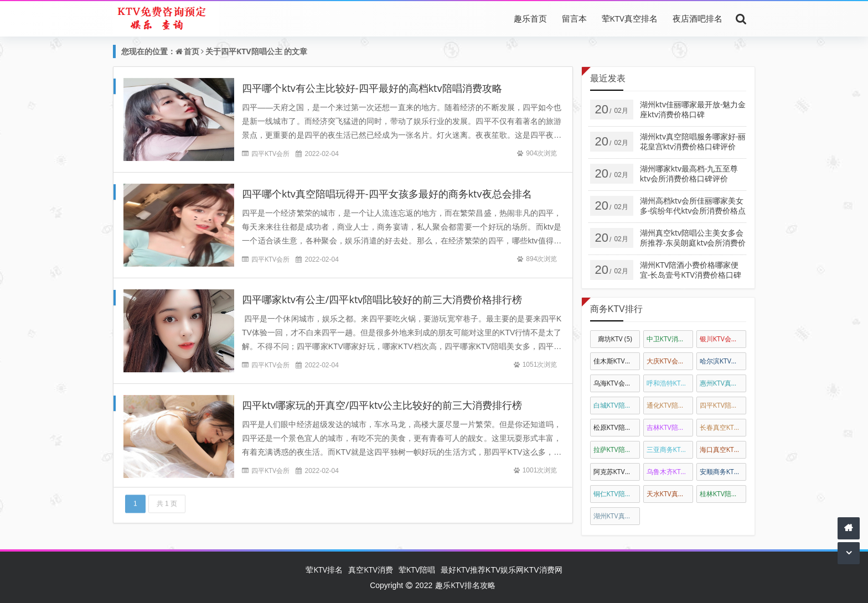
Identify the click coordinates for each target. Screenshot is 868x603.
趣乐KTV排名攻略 (465, 585)
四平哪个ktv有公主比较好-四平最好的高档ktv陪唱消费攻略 (372, 88)
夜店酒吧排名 (697, 18)
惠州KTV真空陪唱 (723, 383)
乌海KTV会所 (617, 383)
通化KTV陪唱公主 (670, 405)
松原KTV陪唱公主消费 (617, 427)
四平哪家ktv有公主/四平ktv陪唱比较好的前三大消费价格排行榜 (382, 299)
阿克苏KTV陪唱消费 (617, 472)
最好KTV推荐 (463, 570)
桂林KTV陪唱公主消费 (723, 494)
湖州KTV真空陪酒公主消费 (617, 516)
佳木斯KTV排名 (617, 361)
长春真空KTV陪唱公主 (723, 427)
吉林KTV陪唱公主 (670, 427)
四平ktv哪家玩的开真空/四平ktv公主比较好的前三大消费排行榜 (382, 405)
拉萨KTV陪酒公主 (617, 449)
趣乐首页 (530, 18)
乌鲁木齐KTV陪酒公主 (670, 472)
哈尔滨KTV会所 (723, 361)
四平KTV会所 (270, 154)
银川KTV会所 (723, 339)
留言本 (574, 18)
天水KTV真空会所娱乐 (670, 494)
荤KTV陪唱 (417, 570)
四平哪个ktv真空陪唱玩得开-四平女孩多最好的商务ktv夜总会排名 (387, 194)
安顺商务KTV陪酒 (723, 472)
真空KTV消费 (371, 570)
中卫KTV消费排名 (670, 339)
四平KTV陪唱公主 (252, 51)
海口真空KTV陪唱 (723, 449)
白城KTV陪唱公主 (617, 405)
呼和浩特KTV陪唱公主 (670, 383)
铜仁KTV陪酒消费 (617, 494)
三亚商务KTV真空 (670, 449)
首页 (192, 51)
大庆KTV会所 (670, 361)
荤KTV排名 (324, 570)
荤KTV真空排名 (630, 18)
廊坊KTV (615, 339)
